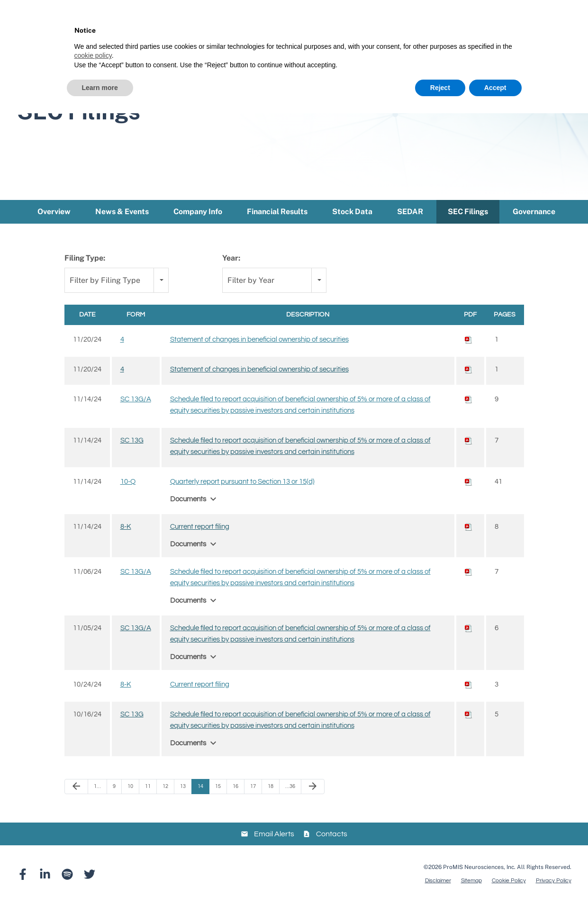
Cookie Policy (509, 901)
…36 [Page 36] (290, 806)
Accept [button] (495, 88)
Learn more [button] (100, 88)
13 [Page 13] (183, 806)
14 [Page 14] (200, 806)
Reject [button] (440, 88)
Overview (54, 231)
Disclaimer (438, 901)
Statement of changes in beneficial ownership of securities (259, 359)
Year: (231, 278)
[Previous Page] (76, 806)
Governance (534, 231)
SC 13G (132, 460)
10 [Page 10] (130, 806)
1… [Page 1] (97, 806)
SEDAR (410, 231)
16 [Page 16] (235, 806)
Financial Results (277, 231)
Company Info (198, 231)
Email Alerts (274, 854)
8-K (126, 547)
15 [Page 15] (218, 806)
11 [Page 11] (148, 806)
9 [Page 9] (114, 806)
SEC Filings (468, 231)
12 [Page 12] (165, 806)
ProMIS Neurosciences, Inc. (479, 887)
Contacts (332, 854)
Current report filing (200, 547)
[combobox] (117, 301)
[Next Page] (313, 806)
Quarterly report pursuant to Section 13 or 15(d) (242, 502)
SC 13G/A (136, 419)
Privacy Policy (554, 901)
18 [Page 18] (271, 806)
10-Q (128, 502)
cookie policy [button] (93, 55)
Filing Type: (85, 278)
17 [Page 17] (253, 806)
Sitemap (471, 901)
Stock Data (352, 231)
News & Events (122, 231)
